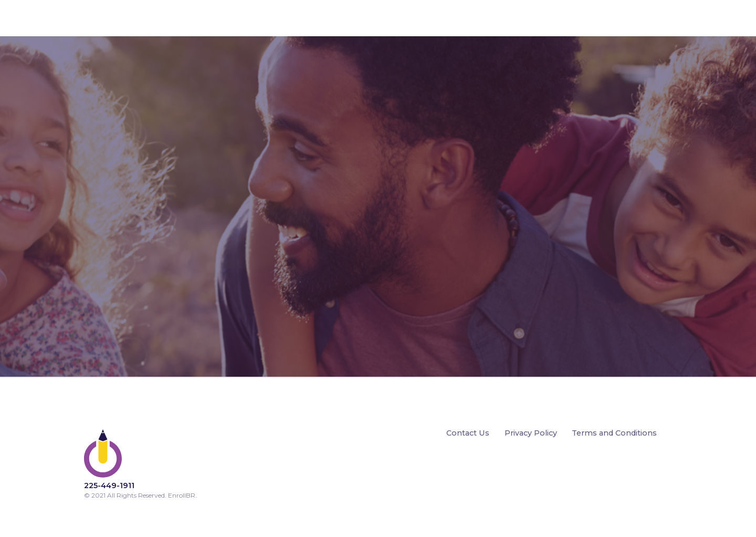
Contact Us (468, 433)
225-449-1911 (109, 486)
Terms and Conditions (614, 433)
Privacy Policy (531, 433)
